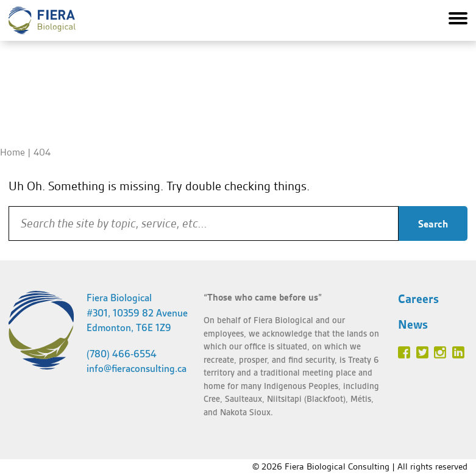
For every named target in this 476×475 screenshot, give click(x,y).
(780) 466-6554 (122, 354)
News (413, 324)
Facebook (404, 352)
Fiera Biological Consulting (42, 20)
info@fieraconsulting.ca (137, 369)
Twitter (422, 352)
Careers (418, 299)
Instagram (440, 352)
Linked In (458, 352)
